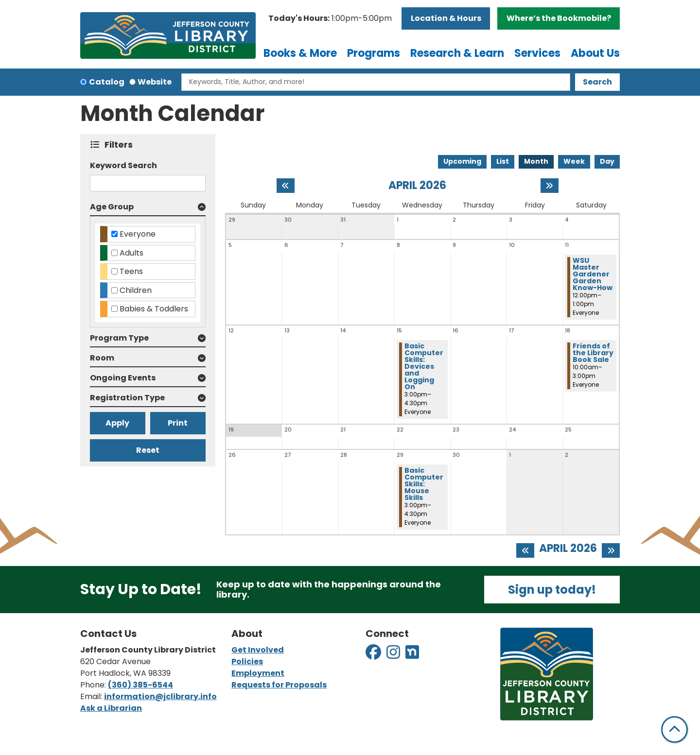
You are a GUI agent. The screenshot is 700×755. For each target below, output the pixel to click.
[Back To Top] (674, 729)
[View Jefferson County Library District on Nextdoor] (412, 655)
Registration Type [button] (127, 398)
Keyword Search (123, 165)
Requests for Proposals (279, 685)
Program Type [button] (119, 338)
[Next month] (550, 186)
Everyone (138, 234)
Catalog (107, 82)
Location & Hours (446, 18)
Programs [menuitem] (374, 53)
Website (155, 82)
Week (574, 161)
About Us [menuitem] (595, 53)
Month (536, 161)
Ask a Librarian (111, 708)
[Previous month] (286, 186)
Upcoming (462, 161)
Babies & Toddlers (154, 309)
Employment (258, 673)
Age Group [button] (112, 207)
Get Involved (258, 650)
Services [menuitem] (537, 53)
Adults (131, 253)
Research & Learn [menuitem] (457, 53)
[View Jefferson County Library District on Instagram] (394, 655)
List (503, 161)
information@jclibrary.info (160, 696)
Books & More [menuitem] (300, 53)
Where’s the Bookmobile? (559, 18)
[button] (330, 18)
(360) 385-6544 (140, 685)
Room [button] (102, 358)
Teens (131, 271)
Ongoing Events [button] (123, 378)
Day (607, 161)
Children (136, 290)
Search (597, 82)
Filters (121, 145)
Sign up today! (552, 590)
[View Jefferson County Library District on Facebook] (374, 655)
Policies (247, 661)
